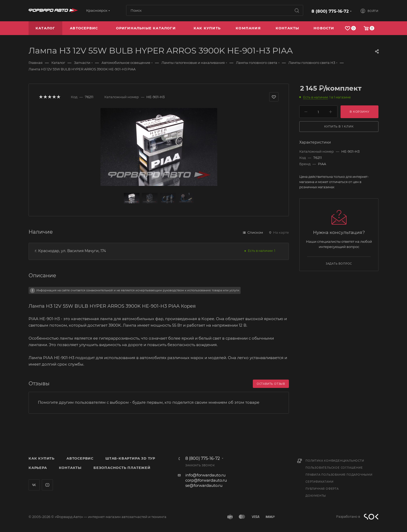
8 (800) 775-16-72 (330, 11)
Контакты (70, 468)
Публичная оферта (322, 489)
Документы (316, 496)
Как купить (42, 458)
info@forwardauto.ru (205, 475)
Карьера (38, 468)
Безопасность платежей (122, 468)
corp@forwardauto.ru (206, 480)
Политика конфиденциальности (335, 461)
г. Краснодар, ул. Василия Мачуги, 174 (70, 251)
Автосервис (80, 458)
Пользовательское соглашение (334, 468)
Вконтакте (34, 485)
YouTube (47, 485)
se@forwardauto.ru (204, 485)
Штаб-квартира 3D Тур (130, 458)
